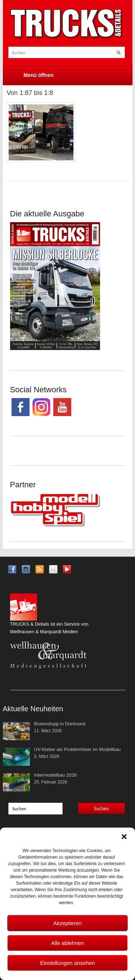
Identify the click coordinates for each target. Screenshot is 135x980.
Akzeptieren (67, 923)
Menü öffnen (39, 75)
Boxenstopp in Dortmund (60, 724)
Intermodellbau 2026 (56, 775)
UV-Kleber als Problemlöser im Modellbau (78, 749)
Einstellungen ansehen (68, 963)
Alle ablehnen (67, 943)
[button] (124, 837)
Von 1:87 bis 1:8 (30, 93)
